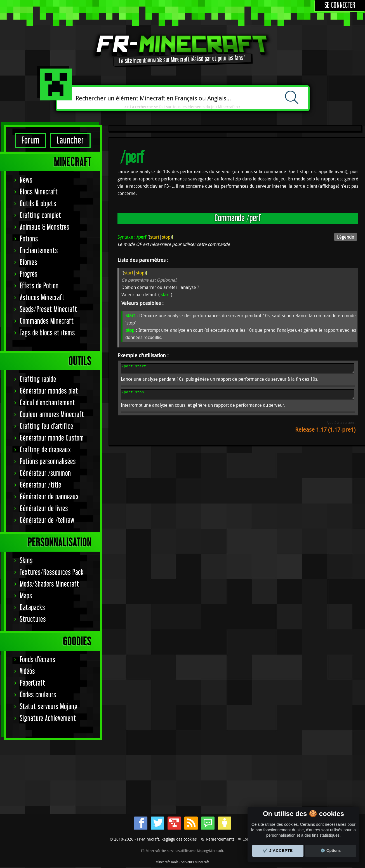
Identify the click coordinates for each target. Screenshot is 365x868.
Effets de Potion (39, 286)
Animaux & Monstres (45, 227)
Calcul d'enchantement (48, 403)
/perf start (238, 369)
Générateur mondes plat (49, 391)
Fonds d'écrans (38, 660)
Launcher (70, 141)
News (26, 180)
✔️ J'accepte (278, 851)
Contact (249, 839)
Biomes (29, 263)
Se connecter (340, 5)
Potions (29, 239)
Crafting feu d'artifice (47, 426)
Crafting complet (41, 216)
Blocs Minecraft (39, 192)
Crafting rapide (38, 379)
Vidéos (27, 671)
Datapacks (32, 608)
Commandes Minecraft (47, 321)
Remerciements (220, 839)
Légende (346, 237)
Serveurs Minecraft (195, 862)
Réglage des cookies (179, 839)
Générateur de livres (44, 509)
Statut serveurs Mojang (49, 707)
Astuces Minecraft (42, 298)
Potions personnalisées (48, 462)
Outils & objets (38, 204)
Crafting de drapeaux (45, 450)
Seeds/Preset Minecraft (49, 310)
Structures (33, 619)
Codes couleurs (38, 695)
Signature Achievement (48, 718)
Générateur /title (41, 485)
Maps (26, 596)
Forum (30, 141)
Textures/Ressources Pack (52, 572)
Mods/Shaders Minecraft (50, 584)
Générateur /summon (45, 473)
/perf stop (238, 397)
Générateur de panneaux (49, 497)
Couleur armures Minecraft (52, 415)
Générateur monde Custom (52, 438)
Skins (26, 561)
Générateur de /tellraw (47, 520)
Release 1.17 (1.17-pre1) (325, 433)
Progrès (29, 274)
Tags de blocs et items (47, 333)
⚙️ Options (331, 851)
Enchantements (39, 251)
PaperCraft (33, 683)
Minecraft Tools (167, 862)
